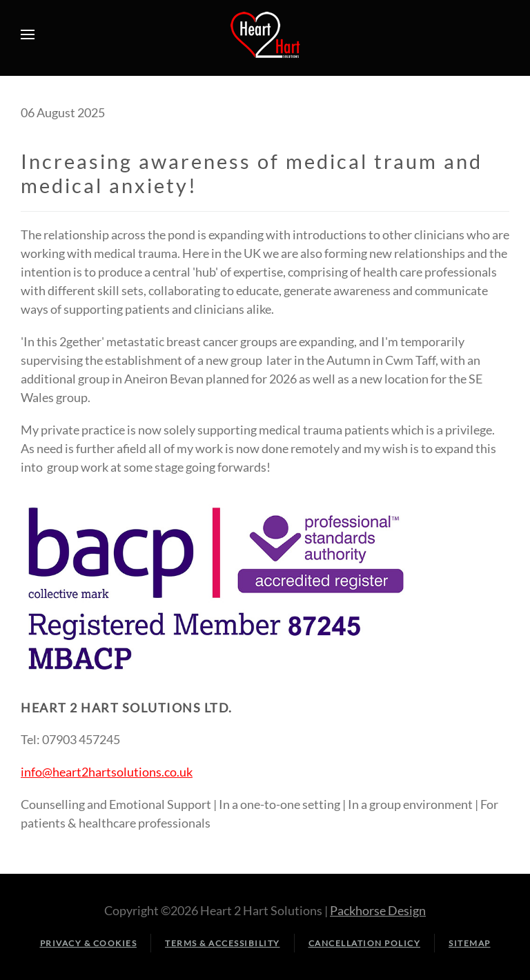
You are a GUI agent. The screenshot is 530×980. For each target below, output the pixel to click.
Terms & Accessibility (223, 943)
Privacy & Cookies (89, 943)
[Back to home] (265, 34)
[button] (28, 34)
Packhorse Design (378, 910)
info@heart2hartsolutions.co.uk (107, 772)
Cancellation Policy (365, 943)
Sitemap (470, 943)
